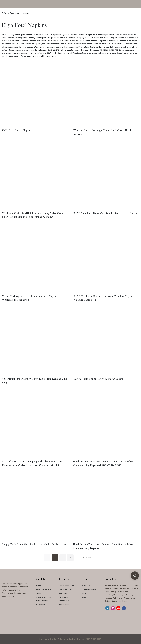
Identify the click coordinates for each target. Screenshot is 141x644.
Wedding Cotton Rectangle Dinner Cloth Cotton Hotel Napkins (102, 133)
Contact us (41, 605)
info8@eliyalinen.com (120, 592)
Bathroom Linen (66, 589)
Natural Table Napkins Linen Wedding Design (98, 379)
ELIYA (4, 13)
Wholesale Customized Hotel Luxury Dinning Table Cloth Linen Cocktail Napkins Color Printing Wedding (32, 215)
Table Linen (15, 13)
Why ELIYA (86, 586)
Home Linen (64, 605)
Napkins (26, 13)
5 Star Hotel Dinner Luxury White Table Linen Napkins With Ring (34, 381)
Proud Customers (89, 589)
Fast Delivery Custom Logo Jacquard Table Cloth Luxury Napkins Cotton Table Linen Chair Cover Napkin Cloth (33, 464)
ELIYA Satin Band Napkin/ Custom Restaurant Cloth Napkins (106, 213)
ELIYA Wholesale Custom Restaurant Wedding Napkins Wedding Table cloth (103, 298)
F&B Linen (63, 594)
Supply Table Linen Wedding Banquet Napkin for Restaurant (35, 545)
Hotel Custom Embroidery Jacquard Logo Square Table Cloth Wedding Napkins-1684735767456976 (103, 464)
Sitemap (81, 639)
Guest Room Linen (67, 586)
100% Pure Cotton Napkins (17, 131)
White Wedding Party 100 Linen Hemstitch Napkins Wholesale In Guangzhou (30, 298)
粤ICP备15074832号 (94, 639)
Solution (40, 594)
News (84, 598)
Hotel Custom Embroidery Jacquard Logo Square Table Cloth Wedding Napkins (103, 546)
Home (39, 586)
